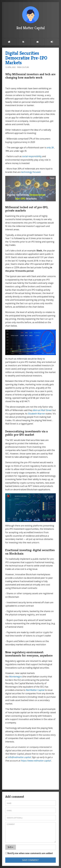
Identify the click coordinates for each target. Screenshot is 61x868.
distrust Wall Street (42, 410)
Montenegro (15, 677)
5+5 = (10, 847)
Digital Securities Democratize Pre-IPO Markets (26, 58)
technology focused (31, 172)
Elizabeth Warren (36, 414)
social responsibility (32, 156)
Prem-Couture (23, 67)
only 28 (50, 148)
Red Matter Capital (31, 18)
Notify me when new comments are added (29, 853)
